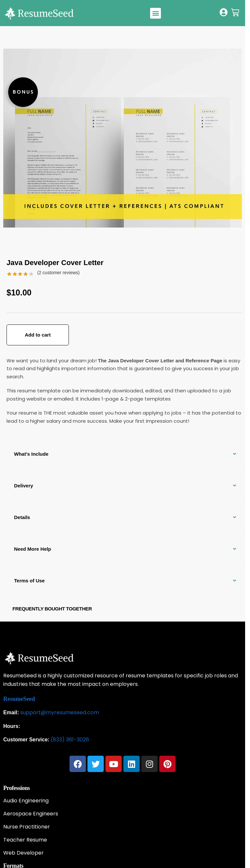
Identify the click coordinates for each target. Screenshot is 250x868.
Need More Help (32, 549)
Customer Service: (26, 740)
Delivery (23, 486)
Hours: (12, 726)
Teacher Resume (25, 840)
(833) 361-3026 (70, 740)
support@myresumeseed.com (60, 712)
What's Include (31, 454)
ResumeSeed (19, 699)
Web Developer (23, 853)
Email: (11, 712)
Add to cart (38, 335)
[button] (156, 13)
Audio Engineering (26, 801)
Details (22, 517)
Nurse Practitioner (27, 827)
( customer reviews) (58, 273)
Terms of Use (29, 581)
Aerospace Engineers (31, 814)
